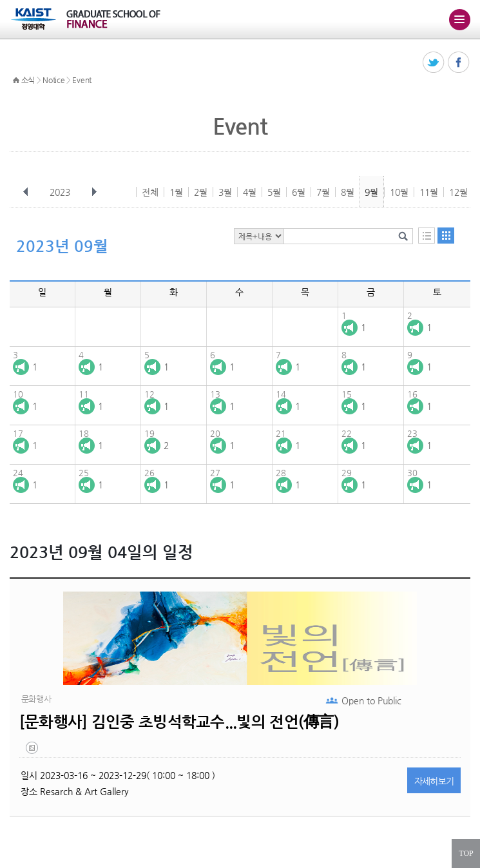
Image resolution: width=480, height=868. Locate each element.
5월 (274, 192)
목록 (427, 236)
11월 (429, 192)
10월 (399, 192)
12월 (458, 192)
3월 (225, 192)
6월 (299, 192)
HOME (16, 81)
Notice (53, 80)
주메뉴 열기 (459, 19)
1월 (176, 192)
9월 (371, 192)
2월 (201, 192)
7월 (323, 192)
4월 (250, 192)
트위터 (434, 63)
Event (82, 80)
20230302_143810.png (33, 751)
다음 (94, 192)
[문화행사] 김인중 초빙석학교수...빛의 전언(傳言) (179, 722)
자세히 (434, 781)
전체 (150, 192)
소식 (28, 80)
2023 (61, 192)
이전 (26, 192)
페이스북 (459, 63)
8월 (348, 192)
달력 (446, 236)
